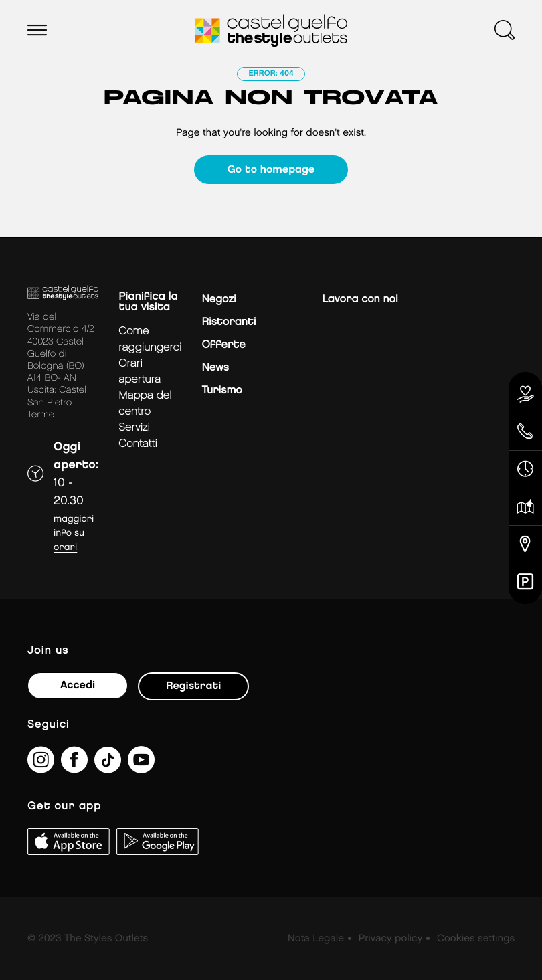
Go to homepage (271, 170)
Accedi (78, 685)
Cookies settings (476, 939)
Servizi (134, 428)
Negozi (218, 299)
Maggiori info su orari (74, 533)
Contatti (138, 444)
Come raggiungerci (150, 339)
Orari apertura (140, 372)
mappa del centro (145, 404)
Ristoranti (229, 322)
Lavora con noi (360, 299)
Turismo (221, 390)
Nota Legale (316, 939)
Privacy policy (390, 939)
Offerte (223, 345)
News (215, 368)
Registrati (193, 686)
